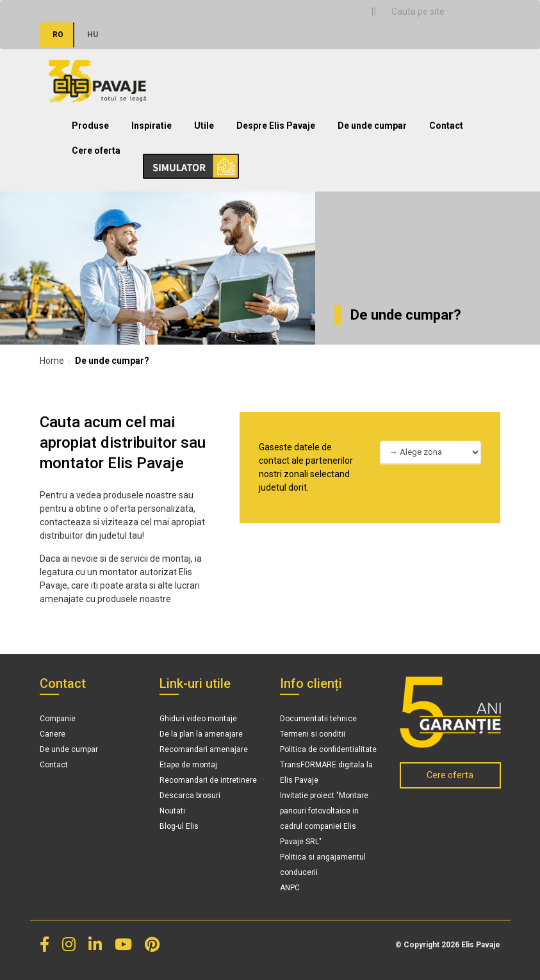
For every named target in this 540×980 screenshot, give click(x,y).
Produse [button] (90, 126)
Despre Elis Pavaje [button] (276, 126)
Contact (446, 126)
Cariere (53, 734)
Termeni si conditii (313, 734)
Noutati (172, 811)
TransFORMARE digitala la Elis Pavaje (326, 772)
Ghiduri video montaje (198, 719)
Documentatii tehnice (318, 719)
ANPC (290, 888)
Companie (58, 719)
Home (52, 361)
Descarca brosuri (190, 796)
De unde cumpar (372, 126)
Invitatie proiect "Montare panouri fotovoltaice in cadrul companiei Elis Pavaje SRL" (324, 819)
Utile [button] (204, 126)
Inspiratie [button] (151, 126)
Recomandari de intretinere (208, 780)
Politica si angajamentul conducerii (323, 865)
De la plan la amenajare (201, 734)
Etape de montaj (188, 765)
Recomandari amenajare (204, 749)
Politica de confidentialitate (328, 749)
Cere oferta (96, 151)
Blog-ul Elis (179, 826)
